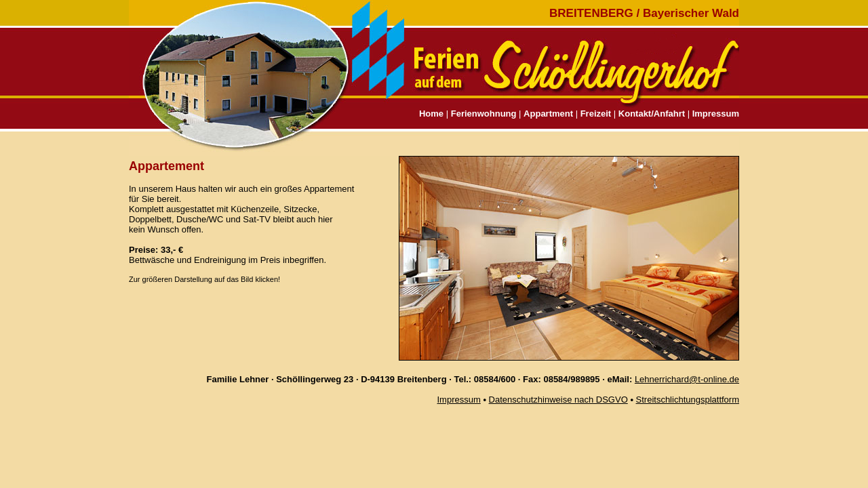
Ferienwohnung (484, 114)
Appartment (548, 114)
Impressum (716, 114)
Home (431, 114)
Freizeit (596, 114)
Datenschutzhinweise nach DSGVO (558, 400)
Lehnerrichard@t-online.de (687, 379)
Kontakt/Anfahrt (652, 114)
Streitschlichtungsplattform (688, 400)
